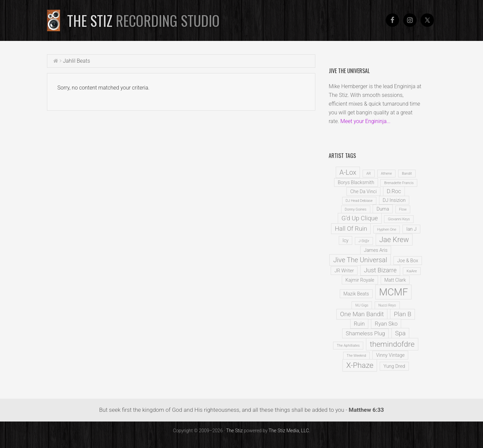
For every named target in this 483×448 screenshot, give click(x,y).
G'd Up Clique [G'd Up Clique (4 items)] (360, 218)
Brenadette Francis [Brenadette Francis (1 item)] (399, 183)
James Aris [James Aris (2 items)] (376, 250)
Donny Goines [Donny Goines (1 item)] (356, 209)
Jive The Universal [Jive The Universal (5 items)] (360, 260)
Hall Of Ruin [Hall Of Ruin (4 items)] (351, 229)
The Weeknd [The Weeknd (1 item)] (357, 356)
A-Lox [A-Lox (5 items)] (348, 172)
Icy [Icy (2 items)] (345, 240)
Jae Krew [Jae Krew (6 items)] (394, 240)
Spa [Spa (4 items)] (400, 333)
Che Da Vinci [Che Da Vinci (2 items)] (363, 191)
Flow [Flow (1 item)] (403, 209)
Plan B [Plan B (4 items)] (402, 314)
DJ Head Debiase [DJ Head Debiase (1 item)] (359, 201)
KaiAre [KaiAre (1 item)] (412, 271)
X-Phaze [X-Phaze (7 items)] (360, 365)
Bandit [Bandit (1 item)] (407, 174)
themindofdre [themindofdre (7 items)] (392, 344)
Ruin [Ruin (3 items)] (359, 324)
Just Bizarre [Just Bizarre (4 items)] (380, 270)
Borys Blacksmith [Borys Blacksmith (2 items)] (356, 182)
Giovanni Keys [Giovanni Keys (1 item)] (399, 219)
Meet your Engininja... (365, 121)
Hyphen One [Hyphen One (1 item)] (387, 230)
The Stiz (143, 20)
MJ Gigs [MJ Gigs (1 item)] (362, 305)
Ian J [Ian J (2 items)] (411, 229)
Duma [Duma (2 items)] (383, 209)
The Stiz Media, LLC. (289, 431)
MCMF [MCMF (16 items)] (393, 292)
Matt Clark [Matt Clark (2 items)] (395, 280)
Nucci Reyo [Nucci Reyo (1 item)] (387, 305)
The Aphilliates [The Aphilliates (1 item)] (348, 346)
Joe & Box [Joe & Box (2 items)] (408, 261)
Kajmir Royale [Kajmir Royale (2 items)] (360, 280)
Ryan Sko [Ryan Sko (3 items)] (386, 324)
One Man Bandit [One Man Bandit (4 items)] (362, 314)
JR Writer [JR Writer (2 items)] (344, 271)
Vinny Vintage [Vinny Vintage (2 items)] (390, 355)
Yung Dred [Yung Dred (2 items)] (394, 366)
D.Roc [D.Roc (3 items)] (394, 191)
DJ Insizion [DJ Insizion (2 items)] (394, 200)
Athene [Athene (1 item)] (387, 174)
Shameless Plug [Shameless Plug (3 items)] (365, 333)
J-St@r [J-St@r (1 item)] (364, 241)
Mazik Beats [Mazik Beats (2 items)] (356, 294)
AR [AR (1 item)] (368, 174)
